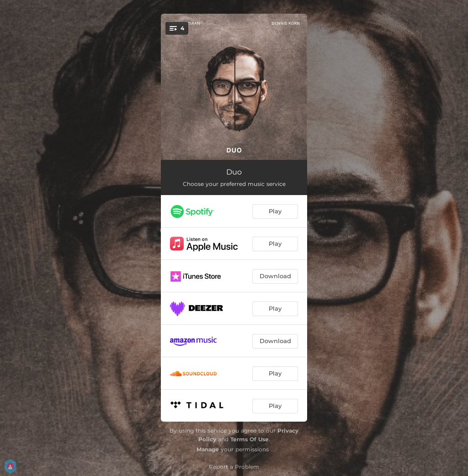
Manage (208, 449)
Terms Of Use (250, 439)
